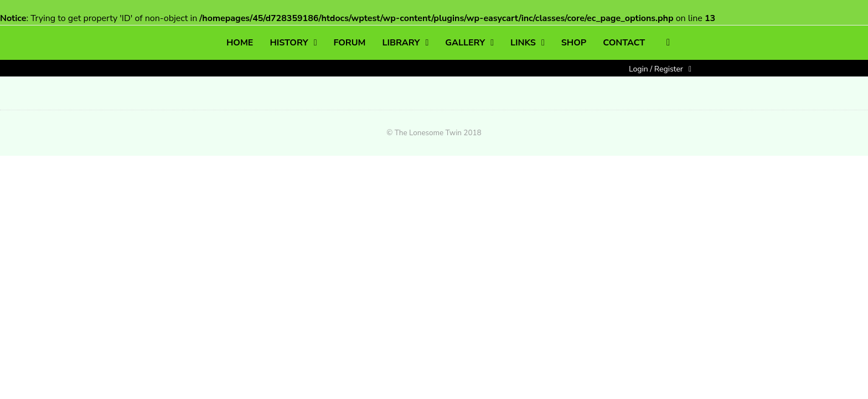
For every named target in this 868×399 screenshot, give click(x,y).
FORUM (349, 43)
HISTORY (289, 43)
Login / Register (656, 69)
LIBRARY (401, 43)
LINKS (523, 43)
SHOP (574, 43)
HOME (240, 43)
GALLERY (465, 43)
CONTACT (624, 43)
